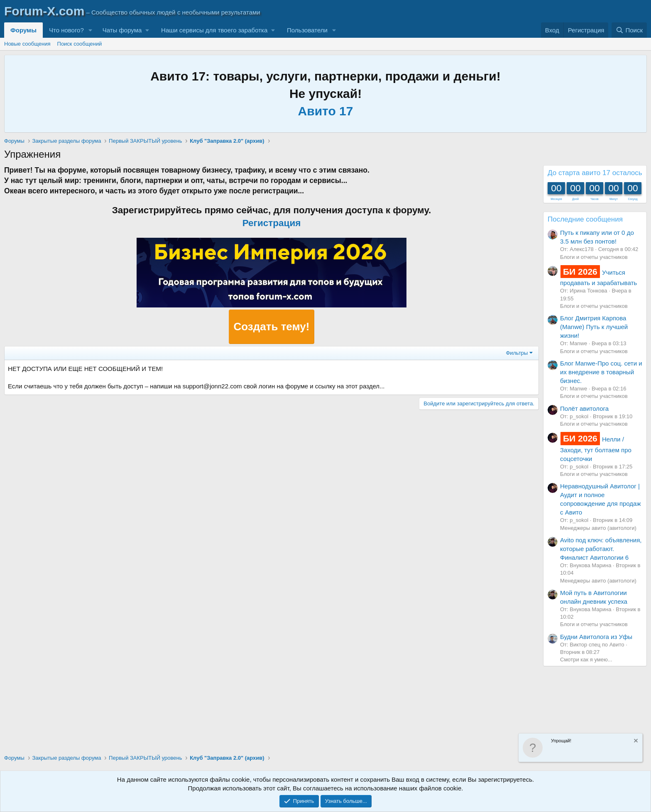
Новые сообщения (27, 44)
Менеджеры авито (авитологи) (598, 528)
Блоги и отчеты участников (594, 257)
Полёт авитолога (584, 408)
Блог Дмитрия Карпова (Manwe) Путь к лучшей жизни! (594, 327)
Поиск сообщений (80, 44)
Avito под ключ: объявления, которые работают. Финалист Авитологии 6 (601, 549)
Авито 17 (326, 111)
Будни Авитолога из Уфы (596, 637)
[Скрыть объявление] (635, 742)
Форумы (23, 30)
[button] (91, 30)
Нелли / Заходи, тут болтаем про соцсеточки (596, 449)
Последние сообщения (585, 219)
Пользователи (307, 30)
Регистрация (272, 223)
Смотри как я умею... (586, 660)
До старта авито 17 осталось (595, 173)
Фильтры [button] (517, 353)
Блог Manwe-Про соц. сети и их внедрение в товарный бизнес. (601, 372)
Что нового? (66, 30)
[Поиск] (629, 30)
